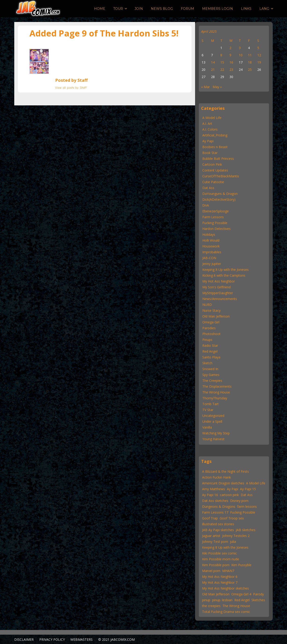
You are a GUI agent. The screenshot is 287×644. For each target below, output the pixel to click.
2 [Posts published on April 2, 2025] (230, 48)
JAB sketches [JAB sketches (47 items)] (246, 530)
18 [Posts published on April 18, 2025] (250, 62)
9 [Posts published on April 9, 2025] (230, 55)
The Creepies (212, 381)
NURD (207, 305)
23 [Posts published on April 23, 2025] (231, 70)
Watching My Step (216, 433)
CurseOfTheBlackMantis (221, 176)
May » (217, 87)
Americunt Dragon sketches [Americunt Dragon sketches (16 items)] (223, 483)
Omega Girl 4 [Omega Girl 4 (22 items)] (241, 594)
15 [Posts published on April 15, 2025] (222, 62)
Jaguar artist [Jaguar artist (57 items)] (211, 536)
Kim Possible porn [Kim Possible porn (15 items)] (216, 565)
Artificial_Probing (215, 135)
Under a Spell (212, 421)
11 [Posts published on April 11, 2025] (250, 55)
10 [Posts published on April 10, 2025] (241, 55)
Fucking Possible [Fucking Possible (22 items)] (243, 512)
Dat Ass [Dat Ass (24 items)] (247, 495)
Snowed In (210, 369)
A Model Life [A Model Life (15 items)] (256, 483)
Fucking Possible (215, 223)
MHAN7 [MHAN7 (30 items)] (228, 571)
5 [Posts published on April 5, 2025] (258, 48)
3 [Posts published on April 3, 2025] (240, 48)
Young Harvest (213, 439)
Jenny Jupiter (212, 264)
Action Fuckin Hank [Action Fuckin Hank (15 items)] (216, 477)
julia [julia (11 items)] (233, 542)
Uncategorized (213, 416)
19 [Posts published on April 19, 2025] (259, 62)
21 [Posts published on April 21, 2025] (213, 70)
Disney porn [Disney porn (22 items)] (239, 501)
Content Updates (215, 170)
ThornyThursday (215, 398)
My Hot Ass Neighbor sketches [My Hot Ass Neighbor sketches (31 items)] (225, 588)
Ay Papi (208, 141)
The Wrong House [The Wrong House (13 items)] (236, 606)
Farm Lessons (213, 217)
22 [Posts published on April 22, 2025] (222, 70)
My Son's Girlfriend (216, 287)
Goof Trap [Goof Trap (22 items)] (210, 518)
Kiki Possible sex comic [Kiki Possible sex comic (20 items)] (220, 553)
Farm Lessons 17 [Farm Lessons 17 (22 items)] (215, 512)
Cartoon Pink (212, 164)
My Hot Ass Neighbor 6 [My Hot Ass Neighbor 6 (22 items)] (220, 577)
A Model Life (212, 118)
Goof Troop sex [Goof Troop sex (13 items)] (232, 518)
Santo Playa (211, 357)
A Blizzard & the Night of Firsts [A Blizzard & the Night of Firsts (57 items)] (225, 471)
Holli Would (211, 240)
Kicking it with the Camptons (224, 275)
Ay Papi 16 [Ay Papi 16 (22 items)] (210, 495)
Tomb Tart (211, 404)
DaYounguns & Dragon (220, 194)
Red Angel (210, 351)
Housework (211, 246)
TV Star (208, 410)
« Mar (205, 87)
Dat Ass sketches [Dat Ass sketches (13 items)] (215, 501)
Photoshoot (211, 334)
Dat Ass (208, 188)
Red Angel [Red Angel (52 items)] (242, 600)
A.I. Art (207, 123)
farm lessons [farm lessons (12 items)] (247, 506)
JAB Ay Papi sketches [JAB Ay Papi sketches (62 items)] (218, 530)
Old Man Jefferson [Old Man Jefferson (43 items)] (216, 594)
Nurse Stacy (211, 310)
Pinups (207, 340)
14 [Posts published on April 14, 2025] (213, 62)
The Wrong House (216, 392)
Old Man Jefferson (216, 316)
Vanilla (207, 427)
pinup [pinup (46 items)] (206, 600)
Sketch (207, 363)
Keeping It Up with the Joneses (225, 270)
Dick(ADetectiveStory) (219, 199)
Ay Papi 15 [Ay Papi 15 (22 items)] (248, 489)
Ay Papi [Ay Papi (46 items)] (233, 489)
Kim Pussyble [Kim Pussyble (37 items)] (241, 565)
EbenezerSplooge (216, 211)
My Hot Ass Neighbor (219, 281)
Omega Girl (211, 322)
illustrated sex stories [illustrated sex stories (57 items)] (218, 524)
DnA (206, 205)
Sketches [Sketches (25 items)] (258, 600)
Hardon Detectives (216, 229)
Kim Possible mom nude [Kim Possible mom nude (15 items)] (221, 559)
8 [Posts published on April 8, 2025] (221, 55)
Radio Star (210, 345)
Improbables (212, 252)
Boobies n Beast (215, 147)
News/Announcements (220, 299)
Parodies (209, 328)
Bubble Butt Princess (218, 159)
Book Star (210, 153)
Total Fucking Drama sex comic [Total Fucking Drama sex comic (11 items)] (226, 612)
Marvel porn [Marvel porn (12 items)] (211, 571)
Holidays (209, 234)
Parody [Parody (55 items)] (258, 594)
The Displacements (217, 386)
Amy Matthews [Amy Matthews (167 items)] (214, 489)
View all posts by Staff (71, 88)
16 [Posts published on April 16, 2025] (231, 62)
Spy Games (211, 375)
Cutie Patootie (213, 182)
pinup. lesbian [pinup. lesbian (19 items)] (222, 600)
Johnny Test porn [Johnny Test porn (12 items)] (215, 542)
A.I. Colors (210, 129)
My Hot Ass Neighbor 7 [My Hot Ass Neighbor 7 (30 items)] (220, 582)
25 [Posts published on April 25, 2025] (250, 70)
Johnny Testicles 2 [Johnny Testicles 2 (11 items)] (236, 536)
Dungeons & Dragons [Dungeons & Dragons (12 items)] (219, 506)
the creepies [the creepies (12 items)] (211, 606)
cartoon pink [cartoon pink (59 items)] (229, 495)
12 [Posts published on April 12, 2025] (259, 55)
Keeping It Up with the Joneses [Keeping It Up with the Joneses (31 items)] (225, 547)
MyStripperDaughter (218, 293)
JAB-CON (209, 258)
